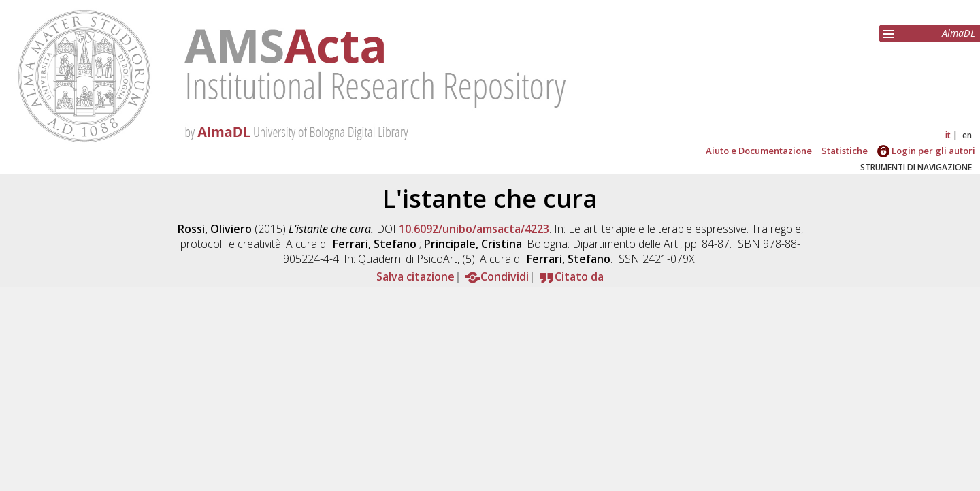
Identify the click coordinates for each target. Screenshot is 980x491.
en (967, 135)
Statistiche (845, 151)
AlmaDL (959, 33)
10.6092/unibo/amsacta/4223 (474, 229)
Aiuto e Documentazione (759, 151)
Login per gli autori (926, 151)
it (948, 135)
